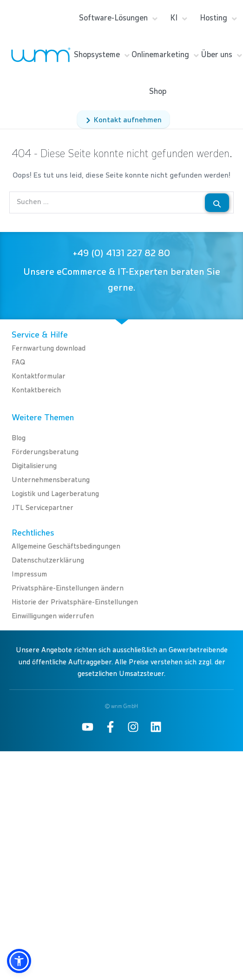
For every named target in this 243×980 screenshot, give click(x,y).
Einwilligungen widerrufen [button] (53, 616)
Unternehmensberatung (51, 480)
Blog (19, 438)
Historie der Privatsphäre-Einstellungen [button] (75, 602)
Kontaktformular (39, 376)
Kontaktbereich (36, 390)
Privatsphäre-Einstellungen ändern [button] (68, 588)
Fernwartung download (49, 348)
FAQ (18, 362)
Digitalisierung (34, 466)
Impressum (29, 574)
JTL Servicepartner (43, 508)
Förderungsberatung (45, 452)
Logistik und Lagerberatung (55, 494)
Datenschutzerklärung (48, 560)
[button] (19, 961)
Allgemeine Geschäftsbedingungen (66, 546)
